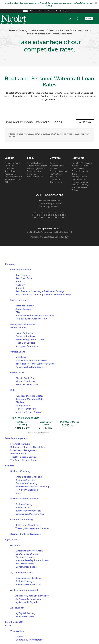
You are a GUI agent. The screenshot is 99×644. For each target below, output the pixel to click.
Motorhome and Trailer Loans (31, 361)
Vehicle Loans (38, 30)
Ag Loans (15, 545)
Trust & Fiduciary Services (24, 457)
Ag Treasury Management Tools (32, 596)
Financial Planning (20, 444)
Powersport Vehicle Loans (29, 367)
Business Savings (24, 504)
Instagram (56, 215)
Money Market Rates (26, 409)
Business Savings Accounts (25, 499)
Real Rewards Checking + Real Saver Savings (40, 291)
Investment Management (24, 450)
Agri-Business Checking (28, 578)
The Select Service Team (23, 460)
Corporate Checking (26, 483)
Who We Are (17, 631)
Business (10, 466)
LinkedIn (35, 215)
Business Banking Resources (25, 534)
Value (18, 282)
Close (96, 3)
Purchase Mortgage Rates (29, 396)
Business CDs (23, 507)
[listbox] (71, 19)
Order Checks (78, 169)
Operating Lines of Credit (29, 551)
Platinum (20, 285)
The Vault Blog (56, 174)
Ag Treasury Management (24, 590)
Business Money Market (28, 511)
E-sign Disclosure (35, 163)
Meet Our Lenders (25, 343)
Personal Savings (25, 306)
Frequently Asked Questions (12, 164)
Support (9, 158)
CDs (18, 312)
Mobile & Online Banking (29, 412)
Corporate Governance (60, 171)
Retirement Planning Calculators (28, 447)
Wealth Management (16, 438)
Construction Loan (26, 336)
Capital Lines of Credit (27, 554)
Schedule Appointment (82, 19)
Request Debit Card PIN (13, 181)
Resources (78, 158)
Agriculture (11, 539)
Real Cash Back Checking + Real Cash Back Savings (43, 295)
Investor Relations (57, 166)
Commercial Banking (22, 519)
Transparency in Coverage (34, 173)
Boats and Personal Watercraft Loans (69, 30)
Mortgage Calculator (81, 166)
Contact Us (10, 169)
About (8, 625)
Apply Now (85, 122)
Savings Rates (23, 406)
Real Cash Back (24, 278)
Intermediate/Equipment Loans (32, 560)
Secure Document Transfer (80, 173)
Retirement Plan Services (29, 525)
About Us (54, 169)
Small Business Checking (29, 477)
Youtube (63, 215)
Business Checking (20, 471)
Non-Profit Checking (27, 490)
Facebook (42, 215)
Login (89, 19)
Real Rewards (23, 275)
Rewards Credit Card (27, 385)
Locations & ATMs (15, 622)
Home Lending (18, 328)
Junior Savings (23, 309)
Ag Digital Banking (25, 613)
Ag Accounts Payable (27, 602)
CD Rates (20, 402)
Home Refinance (25, 333)
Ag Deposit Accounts (21, 573)
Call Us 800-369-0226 (50, 195)
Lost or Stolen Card (13, 177)
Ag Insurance (17, 608)
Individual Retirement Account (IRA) (35, 315)
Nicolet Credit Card (26, 381)
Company (55, 158)
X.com (49, 215)
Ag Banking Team (25, 617)
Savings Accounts (20, 300)
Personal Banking (18, 30)
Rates (13, 390)
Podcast (53, 177)
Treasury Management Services (32, 528)
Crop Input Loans (25, 557)
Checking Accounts (21, 270)
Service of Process (35, 177)
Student (20, 288)
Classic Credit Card (26, 378)
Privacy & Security (80, 185)
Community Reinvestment (56, 181)
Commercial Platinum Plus (30, 514)
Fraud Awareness (80, 187)
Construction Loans (26, 567)
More (18, 493)
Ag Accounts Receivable (28, 599)
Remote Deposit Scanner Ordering (80, 181)
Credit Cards (17, 373)
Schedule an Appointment (10, 173)
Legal (30, 158)
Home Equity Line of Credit (30, 340)
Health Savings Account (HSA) (32, 319)
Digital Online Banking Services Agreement (37, 167)
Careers (53, 163)
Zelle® (75, 190)
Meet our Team (18, 454)
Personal (10, 264)
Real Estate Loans (25, 564)
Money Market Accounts (23, 324)
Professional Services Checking (32, 487)
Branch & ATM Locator (82, 163)
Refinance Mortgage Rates (30, 399)
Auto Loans (22, 357)
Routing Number (79, 177)
